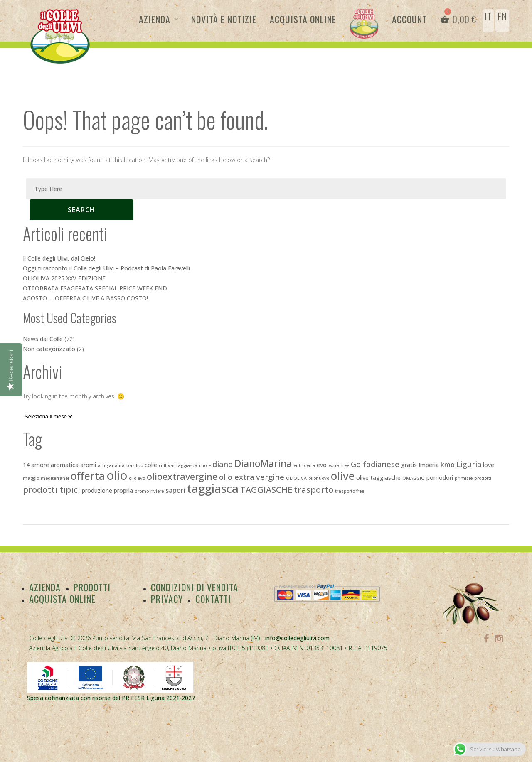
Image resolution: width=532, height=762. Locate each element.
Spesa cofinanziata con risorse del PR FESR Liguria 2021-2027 (111, 698)
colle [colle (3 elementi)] (151, 465)
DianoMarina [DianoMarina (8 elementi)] (263, 463)
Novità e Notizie (224, 19)
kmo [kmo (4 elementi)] (448, 465)
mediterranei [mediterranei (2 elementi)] (55, 478)
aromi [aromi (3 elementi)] (88, 465)
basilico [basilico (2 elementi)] (135, 465)
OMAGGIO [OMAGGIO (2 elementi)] (414, 478)
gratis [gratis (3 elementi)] (409, 465)
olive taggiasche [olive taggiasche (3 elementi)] (378, 478)
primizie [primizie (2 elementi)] (464, 478)
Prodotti (92, 587)
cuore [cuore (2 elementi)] (205, 465)
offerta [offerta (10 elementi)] (88, 476)
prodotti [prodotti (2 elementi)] (483, 478)
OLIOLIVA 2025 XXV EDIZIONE (64, 278)
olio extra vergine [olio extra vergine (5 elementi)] (252, 477)
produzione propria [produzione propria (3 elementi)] (107, 490)
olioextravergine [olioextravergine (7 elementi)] (182, 476)
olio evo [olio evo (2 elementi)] (137, 478)
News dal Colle (43, 339)
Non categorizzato (49, 349)
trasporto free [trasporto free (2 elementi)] (350, 491)
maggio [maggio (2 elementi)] (31, 478)
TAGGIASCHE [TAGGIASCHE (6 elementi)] (266, 489)
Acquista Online (303, 19)
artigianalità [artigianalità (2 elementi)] (111, 465)
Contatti (214, 599)
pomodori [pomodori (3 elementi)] (440, 478)
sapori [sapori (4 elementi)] (175, 490)
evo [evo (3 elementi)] (322, 465)
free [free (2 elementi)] (345, 465)
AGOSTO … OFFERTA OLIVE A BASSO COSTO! (85, 298)
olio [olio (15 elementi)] (117, 475)
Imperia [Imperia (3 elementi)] (429, 465)
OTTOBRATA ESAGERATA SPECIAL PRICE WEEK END (95, 288)
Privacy (167, 599)
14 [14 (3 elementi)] (26, 465)
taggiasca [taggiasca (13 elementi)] (213, 488)
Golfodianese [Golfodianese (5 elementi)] (375, 464)
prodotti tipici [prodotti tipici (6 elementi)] (52, 489)
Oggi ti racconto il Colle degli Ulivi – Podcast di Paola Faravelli (106, 268)
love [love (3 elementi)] (489, 465)
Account (409, 19)
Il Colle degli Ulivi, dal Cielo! (59, 258)
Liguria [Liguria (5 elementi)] (469, 464)
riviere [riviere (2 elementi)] (157, 491)
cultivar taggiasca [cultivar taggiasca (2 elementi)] (178, 465)
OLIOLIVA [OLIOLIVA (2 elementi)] (296, 478)
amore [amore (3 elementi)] (40, 465)
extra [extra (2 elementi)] (334, 465)
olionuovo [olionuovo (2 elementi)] (319, 478)
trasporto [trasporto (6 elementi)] (314, 489)
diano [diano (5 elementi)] (223, 464)
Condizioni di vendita (195, 587)
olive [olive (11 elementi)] (343, 476)
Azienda (155, 19)
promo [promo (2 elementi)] (142, 491)
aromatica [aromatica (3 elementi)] (65, 465)
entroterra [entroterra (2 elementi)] (304, 465)
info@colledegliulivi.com (297, 638)
